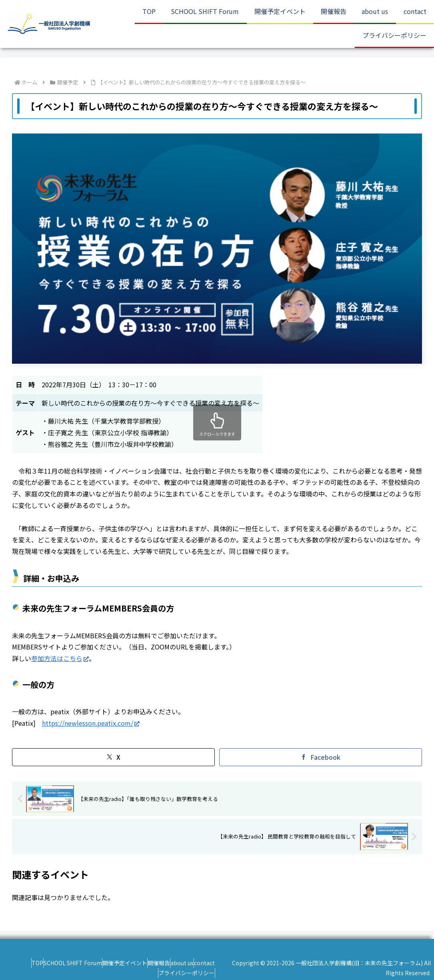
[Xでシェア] (113, 757)
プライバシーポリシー (205, 973)
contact (223, 963)
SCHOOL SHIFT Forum (59, 963)
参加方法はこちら (60, 658)
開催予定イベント (119, 963)
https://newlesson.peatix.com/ (91, 723)
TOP (16, 963)
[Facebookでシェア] (321, 757)
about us (192, 963)
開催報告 (161, 963)
